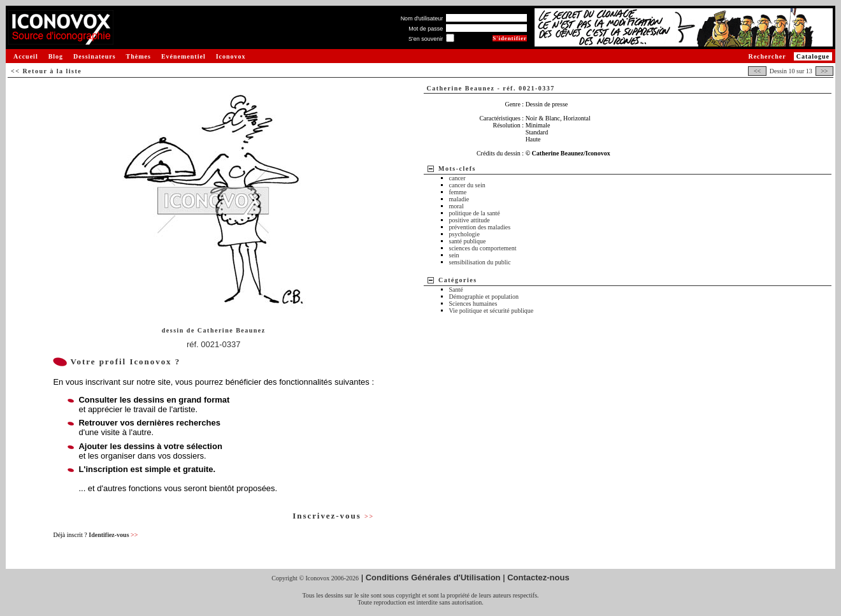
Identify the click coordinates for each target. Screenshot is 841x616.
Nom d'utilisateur (422, 18)
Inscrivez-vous (333, 516)
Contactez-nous (538, 577)
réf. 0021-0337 (214, 344)
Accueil (26, 56)
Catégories (458, 280)
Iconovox (231, 56)
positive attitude (470, 220)
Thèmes (139, 56)
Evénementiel (183, 56)
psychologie (464, 234)
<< (757, 71)
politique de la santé (475, 213)
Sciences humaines (473, 304)
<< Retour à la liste (46, 71)
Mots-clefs (457, 168)
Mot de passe (426, 29)
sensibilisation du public (480, 262)
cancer (457, 178)
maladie (459, 199)
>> (824, 71)
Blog (56, 56)
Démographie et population (484, 297)
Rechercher (767, 56)
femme (458, 192)
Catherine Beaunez (232, 330)
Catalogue (813, 56)
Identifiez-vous (113, 535)
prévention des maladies (480, 227)
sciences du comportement (483, 248)
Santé (456, 290)
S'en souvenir (426, 39)
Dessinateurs (94, 56)
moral (456, 206)
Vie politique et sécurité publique (492, 311)
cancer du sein (467, 185)
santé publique (468, 241)
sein (454, 255)
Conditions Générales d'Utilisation (433, 577)
